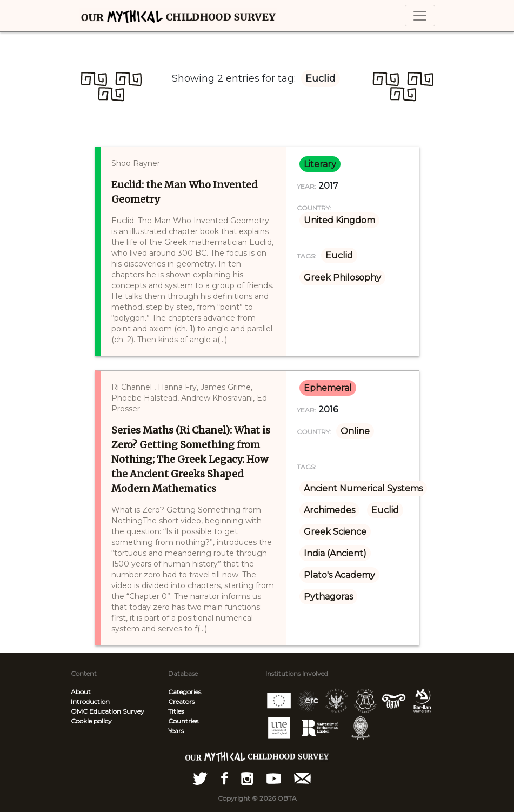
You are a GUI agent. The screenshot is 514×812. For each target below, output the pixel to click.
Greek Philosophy (342, 278)
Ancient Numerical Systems (363, 488)
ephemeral (328, 388)
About (81, 692)
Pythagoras (328, 597)
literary (320, 164)
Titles (176, 711)
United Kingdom (339, 220)
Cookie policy (91, 721)
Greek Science (335, 532)
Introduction (90, 701)
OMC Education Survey (108, 711)
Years (176, 731)
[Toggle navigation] (420, 16)
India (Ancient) (335, 553)
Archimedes (329, 510)
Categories (185, 692)
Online (355, 431)
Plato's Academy (339, 575)
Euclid (339, 255)
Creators (181, 701)
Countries (183, 721)
